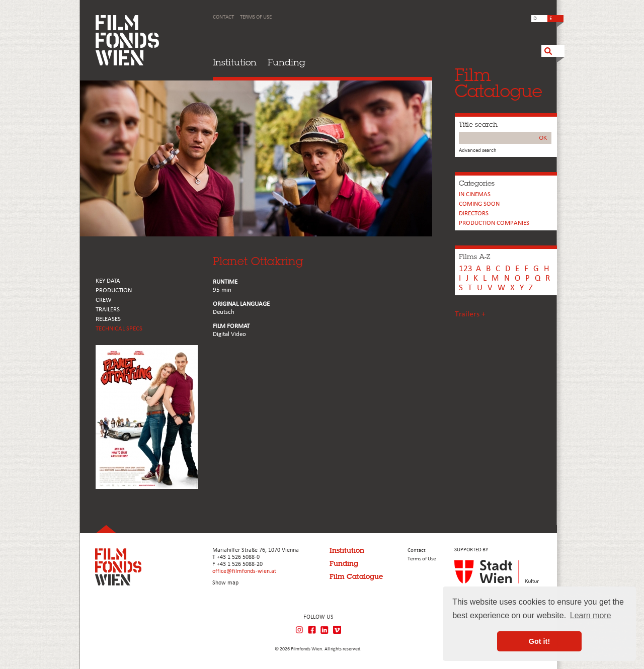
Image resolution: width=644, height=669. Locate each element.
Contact (223, 17)
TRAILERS (108, 310)
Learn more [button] (591, 615)
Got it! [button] (539, 641)
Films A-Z (474, 257)
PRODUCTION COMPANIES (494, 223)
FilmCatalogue (499, 83)
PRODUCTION (114, 290)
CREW (104, 300)
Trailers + (470, 314)
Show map (225, 583)
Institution (235, 62)
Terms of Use (256, 17)
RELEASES (108, 319)
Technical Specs (119, 329)
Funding (287, 62)
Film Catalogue (356, 576)
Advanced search (478, 151)
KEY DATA (108, 281)
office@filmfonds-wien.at (244, 571)
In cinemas (475, 194)
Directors (474, 214)
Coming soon (479, 204)
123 (466, 269)
